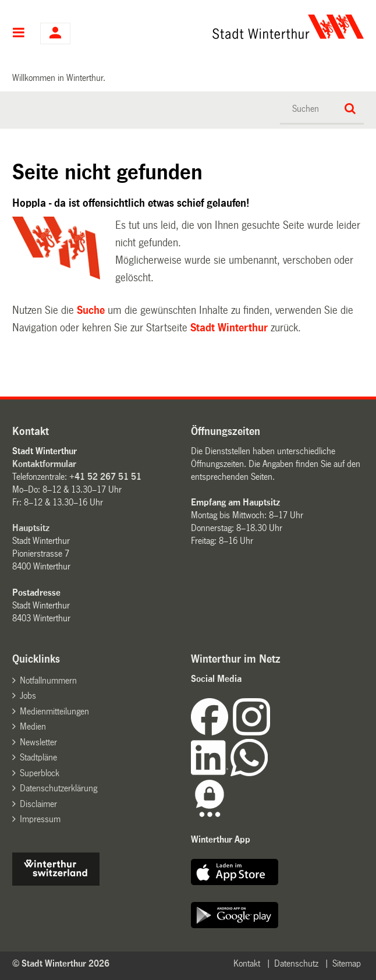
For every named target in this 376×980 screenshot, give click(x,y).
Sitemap (347, 963)
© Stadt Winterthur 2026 (61, 963)
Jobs (28, 696)
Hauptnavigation (19, 34)
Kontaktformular (44, 464)
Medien (33, 726)
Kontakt (247, 963)
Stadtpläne (38, 757)
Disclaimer (38, 804)
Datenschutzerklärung (58, 788)
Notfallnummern (48, 680)
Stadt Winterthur (229, 328)
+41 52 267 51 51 (105, 477)
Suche (91, 310)
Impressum (40, 819)
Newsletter (38, 742)
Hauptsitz (31, 528)
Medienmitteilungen (54, 711)
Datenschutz (296, 963)
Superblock (40, 773)
